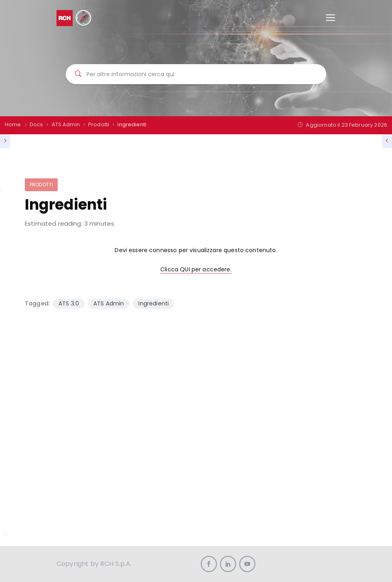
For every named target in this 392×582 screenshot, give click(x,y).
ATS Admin (109, 303)
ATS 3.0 (69, 303)
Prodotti (41, 185)
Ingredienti (154, 303)
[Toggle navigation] (330, 18)
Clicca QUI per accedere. (196, 269)
